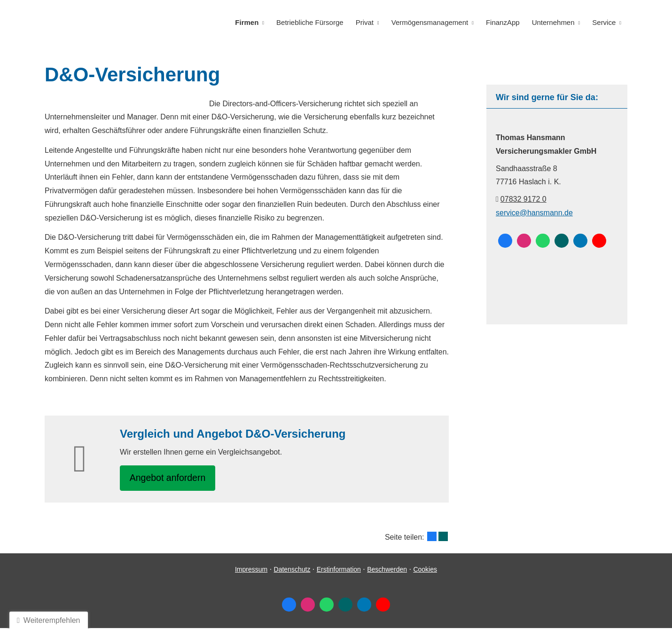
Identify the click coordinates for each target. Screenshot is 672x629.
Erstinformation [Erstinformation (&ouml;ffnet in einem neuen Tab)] (339, 571)
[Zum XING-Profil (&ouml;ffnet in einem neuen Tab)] (562, 240)
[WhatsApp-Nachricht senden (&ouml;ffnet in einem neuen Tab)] (543, 240)
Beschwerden (387, 571)
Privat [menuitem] (369, 22)
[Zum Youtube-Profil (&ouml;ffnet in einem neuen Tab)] (599, 240)
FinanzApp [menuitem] (505, 22)
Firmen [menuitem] (253, 22)
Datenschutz (292, 571)
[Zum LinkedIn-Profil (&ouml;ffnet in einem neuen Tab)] (580, 240)
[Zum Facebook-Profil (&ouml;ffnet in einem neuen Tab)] (505, 240)
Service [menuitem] (604, 22)
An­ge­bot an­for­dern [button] (171, 478)
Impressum (251, 571)
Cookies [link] (425, 571)
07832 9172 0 (524, 198)
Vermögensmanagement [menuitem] (433, 22)
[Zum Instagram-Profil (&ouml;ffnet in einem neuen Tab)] (524, 240)
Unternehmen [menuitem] (555, 22)
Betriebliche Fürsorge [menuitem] (315, 22)
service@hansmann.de (534, 212)
